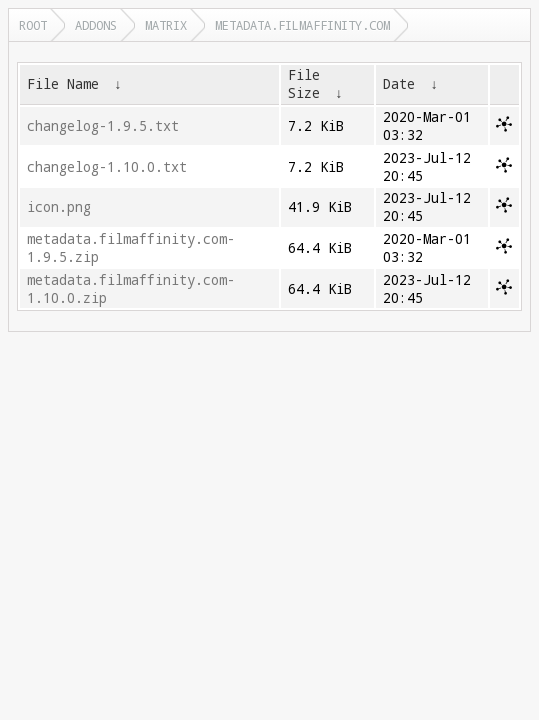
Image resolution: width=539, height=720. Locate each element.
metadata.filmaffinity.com (302, 25)
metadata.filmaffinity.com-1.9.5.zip (131, 248)
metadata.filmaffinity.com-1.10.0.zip (131, 289)
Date (399, 84)
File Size (304, 84)
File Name (63, 84)
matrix (166, 25)
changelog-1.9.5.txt (103, 126)
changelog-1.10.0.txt (107, 167)
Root (33, 25)
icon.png (59, 207)
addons (96, 25)
